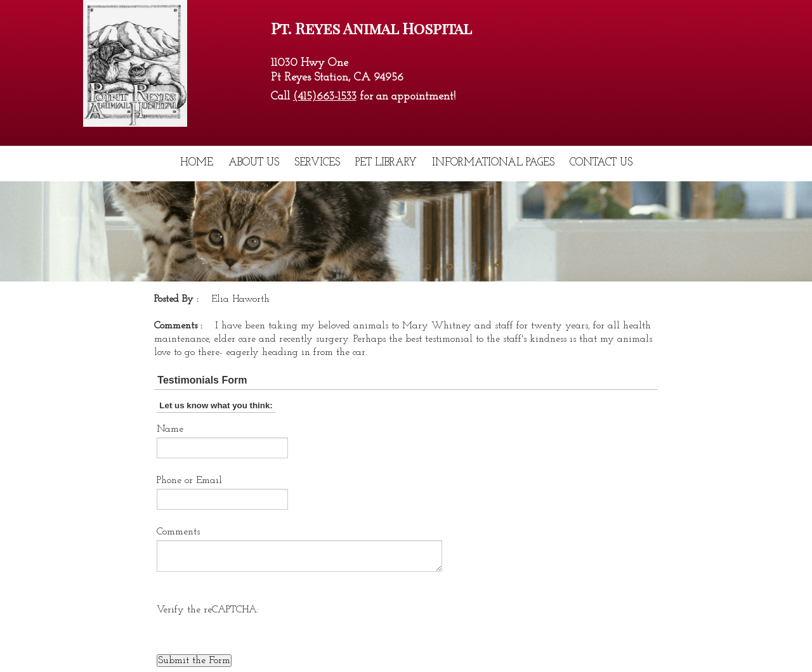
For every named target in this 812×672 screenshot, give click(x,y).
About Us (254, 163)
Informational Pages (493, 163)
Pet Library (386, 163)
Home (197, 163)
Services (317, 163)
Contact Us (601, 163)
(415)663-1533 (325, 97)
